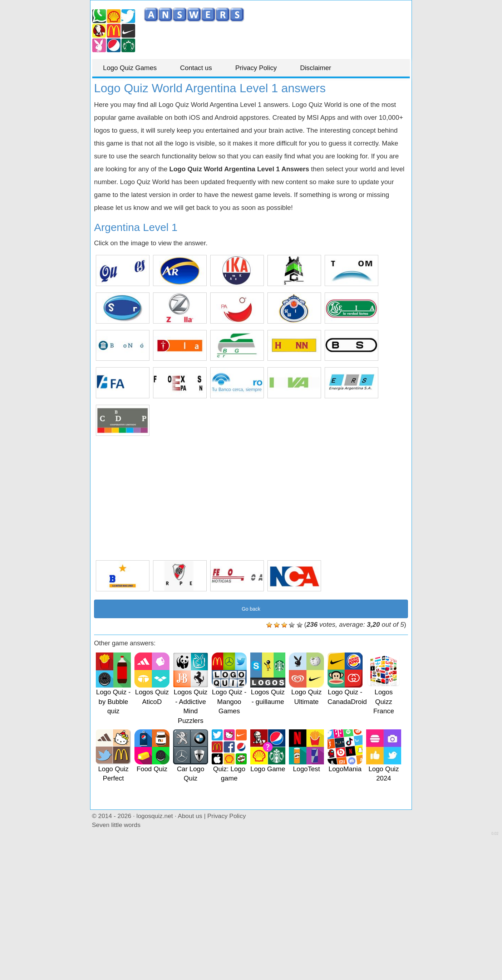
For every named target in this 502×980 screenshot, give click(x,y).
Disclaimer (316, 68)
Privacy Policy (256, 68)
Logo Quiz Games (130, 68)
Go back (251, 609)
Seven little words (116, 825)
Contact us (196, 68)
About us (190, 816)
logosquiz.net (155, 816)
